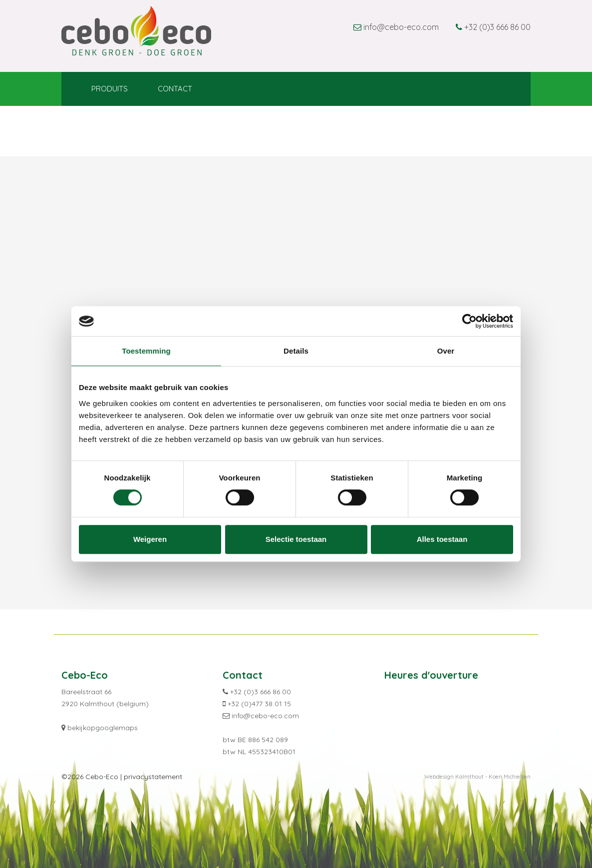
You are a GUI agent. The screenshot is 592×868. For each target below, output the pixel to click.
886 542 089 (268, 740)
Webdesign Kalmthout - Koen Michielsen (477, 777)
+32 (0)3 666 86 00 (497, 27)
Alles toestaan (442, 539)
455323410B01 (272, 752)
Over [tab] (446, 351)
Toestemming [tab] (146, 351)
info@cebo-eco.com (401, 27)
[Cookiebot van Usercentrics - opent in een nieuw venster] (469, 321)
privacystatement (153, 777)
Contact (175, 89)
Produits (110, 89)
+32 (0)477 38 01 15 (259, 704)
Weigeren (150, 539)
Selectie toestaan (296, 539)
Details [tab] (296, 351)
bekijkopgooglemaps (103, 728)
